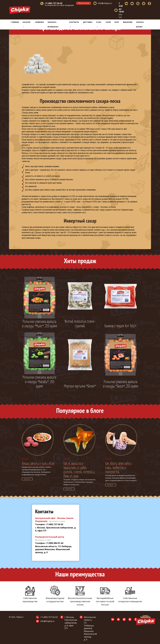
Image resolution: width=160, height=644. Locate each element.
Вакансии (128, 22)
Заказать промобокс (53, 24)
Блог (117, 22)
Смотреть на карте (58, 521)
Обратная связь (84, 3)
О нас (99, 24)
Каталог (27, 24)
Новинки (39, 22)
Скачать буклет (140, 24)
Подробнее (27, 479)
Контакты (74, 24)
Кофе (108, 22)
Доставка (88, 22)
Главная (15, 22)
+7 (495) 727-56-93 (49, 617)
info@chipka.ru (105, 3)
